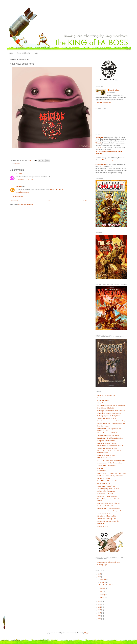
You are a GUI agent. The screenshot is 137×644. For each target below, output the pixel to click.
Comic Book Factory (104, 483)
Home (10, 53)
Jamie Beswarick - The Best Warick (108, 436)
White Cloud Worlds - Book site (107, 418)
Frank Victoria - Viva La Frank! (107, 481)
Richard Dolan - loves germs (106, 491)
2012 (100, 607)
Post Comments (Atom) (26, 204)
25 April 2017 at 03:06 (23, 192)
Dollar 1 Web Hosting (57, 189)
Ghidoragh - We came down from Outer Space (111, 411)
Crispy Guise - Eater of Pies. (106, 486)
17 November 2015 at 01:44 (24, 180)
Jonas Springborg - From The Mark (108, 489)
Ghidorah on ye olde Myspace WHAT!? (109, 413)
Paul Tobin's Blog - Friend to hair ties (109, 503)
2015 (100, 577)
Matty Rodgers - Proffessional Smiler (109, 508)
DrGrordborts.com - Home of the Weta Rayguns (112, 405)
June (101, 592)
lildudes (17, 163)
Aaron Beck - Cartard (104, 513)
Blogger (87, 633)
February (103, 595)
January (102, 597)
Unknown (19, 186)
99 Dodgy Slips (102, 565)
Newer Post (14, 201)
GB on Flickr (101, 403)
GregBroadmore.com (104, 398)
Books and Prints (23, 53)
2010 (100, 613)
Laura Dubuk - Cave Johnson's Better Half (110, 438)
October (102, 589)
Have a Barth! (102, 471)
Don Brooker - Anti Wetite (105, 494)
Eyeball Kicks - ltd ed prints (106, 408)
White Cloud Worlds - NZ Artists (107, 448)
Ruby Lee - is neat (103, 426)
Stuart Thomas (21, 174)
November (103, 582)
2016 (100, 574)
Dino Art (100, 468)
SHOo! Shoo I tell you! (104, 458)
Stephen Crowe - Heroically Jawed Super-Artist (112, 473)
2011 (100, 610)
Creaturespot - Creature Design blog (108, 521)
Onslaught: (99, 137)
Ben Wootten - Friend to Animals (107, 496)
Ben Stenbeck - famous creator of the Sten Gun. (112, 423)
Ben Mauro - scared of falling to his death (110, 476)
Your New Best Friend (106, 585)
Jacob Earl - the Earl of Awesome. (108, 443)
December (103, 579)
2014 (100, 601)
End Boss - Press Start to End (106, 395)
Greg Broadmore (115, 90)
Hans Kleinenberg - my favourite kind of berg (111, 421)
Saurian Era (101, 524)
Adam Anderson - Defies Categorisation (110, 463)
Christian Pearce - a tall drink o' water (109, 433)
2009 (100, 616)
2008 (100, 619)
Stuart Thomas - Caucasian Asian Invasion (110, 446)
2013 (100, 604)
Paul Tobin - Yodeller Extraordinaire (108, 506)
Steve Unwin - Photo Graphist (107, 516)
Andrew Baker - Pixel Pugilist (107, 465)
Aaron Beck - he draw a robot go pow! (109, 511)
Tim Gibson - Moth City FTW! (107, 519)
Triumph (98, 143)
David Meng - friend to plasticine (107, 455)
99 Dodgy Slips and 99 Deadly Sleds (109, 416)
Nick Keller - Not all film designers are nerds (111, 460)
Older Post (84, 201)
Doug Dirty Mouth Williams (106, 441)
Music (36, 53)
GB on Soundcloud (103, 400)
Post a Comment (18, 197)
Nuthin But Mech (103, 526)
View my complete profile (103, 102)
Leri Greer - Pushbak (104, 478)
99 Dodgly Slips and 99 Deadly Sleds (109, 562)
